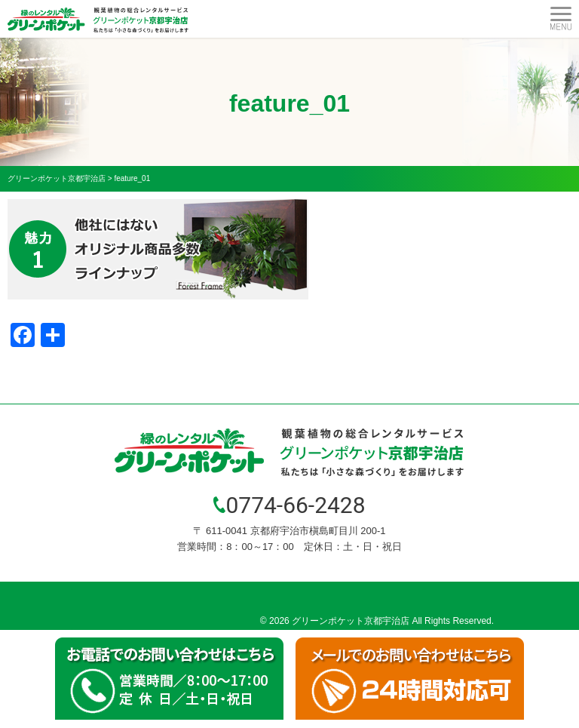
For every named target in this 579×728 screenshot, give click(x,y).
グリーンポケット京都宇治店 (351, 621)
